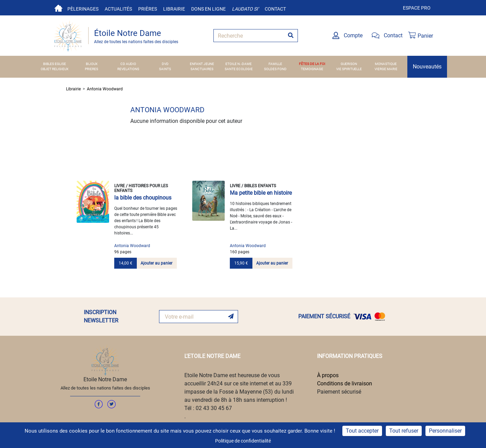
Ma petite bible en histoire (261, 193)
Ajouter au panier (156, 263)
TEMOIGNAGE (312, 69)
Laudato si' (245, 9)
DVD (165, 64)
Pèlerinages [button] (83, 9)
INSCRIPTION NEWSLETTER (101, 316)
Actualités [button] (118, 9)
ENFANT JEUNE (202, 64)
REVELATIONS (128, 69)
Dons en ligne (208, 9)
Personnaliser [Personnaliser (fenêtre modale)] (445, 431)
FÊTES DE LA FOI (312, 64)
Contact (275, 9)
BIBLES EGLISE (55, 64)
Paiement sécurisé (339, 392)
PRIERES (91, 69)
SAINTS (165, 69)
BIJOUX (92, 64)
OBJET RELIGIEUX (55, 69)
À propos (328, 375)
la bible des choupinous (143, 198)
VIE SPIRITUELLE (349, 69)
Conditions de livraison (345, 383)
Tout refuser (404, 431)
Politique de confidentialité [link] (243, 441)
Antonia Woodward (105, 89)
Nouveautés (427, 67)
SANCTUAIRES (202, 69)
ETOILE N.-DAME (239, 64)
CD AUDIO (128, 64)
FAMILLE (275, 64)
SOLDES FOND (275, 69)
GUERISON (349, 64)
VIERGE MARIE (386, 69)
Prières (148, 9)
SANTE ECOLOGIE (239, 69)
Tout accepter (362, 431)
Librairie (174, 9)
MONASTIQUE (386, 64)
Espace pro (417, 8)
